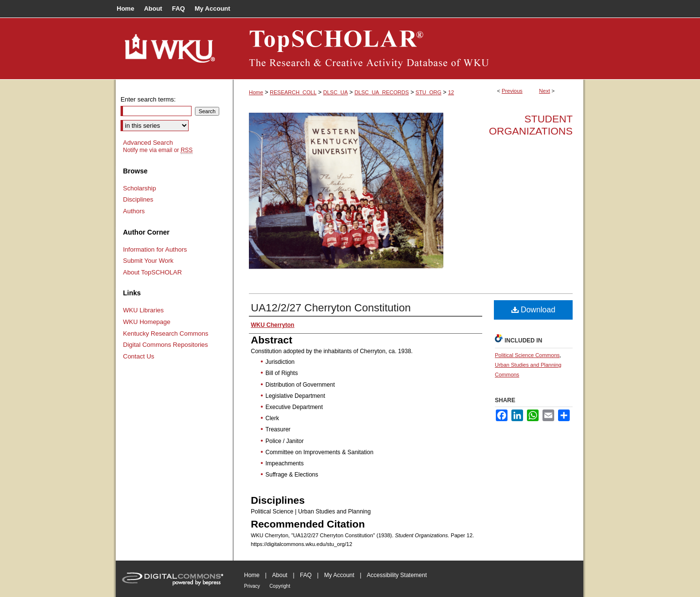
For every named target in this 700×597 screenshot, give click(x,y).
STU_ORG (429, 92)
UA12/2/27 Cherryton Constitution (331, 308)
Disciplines (138, 199)
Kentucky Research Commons (166, 333)
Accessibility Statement (397, 575)
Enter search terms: (148, 99)
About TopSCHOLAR (152, 272)
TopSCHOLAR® (408, 49)
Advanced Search (148, 143)
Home (256, 92)
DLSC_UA (336, 92)
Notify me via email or (158, 150)
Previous (512, 91)
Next (545, 91)
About (280, 575)
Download (534, 310)
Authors (134, 211)
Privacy (252, 586)
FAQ (306, 575)
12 (451, 92)
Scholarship (140, 188)
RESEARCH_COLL (293, 92)
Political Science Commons (527, 355)
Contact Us (139, 356)
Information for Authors (155, 249)
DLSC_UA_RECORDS (382, 92)
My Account (339, 575)
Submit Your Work (148, 261)
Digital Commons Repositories (166, 345)
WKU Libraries (143, 310)
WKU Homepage (147, 322)
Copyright (280, 586)
